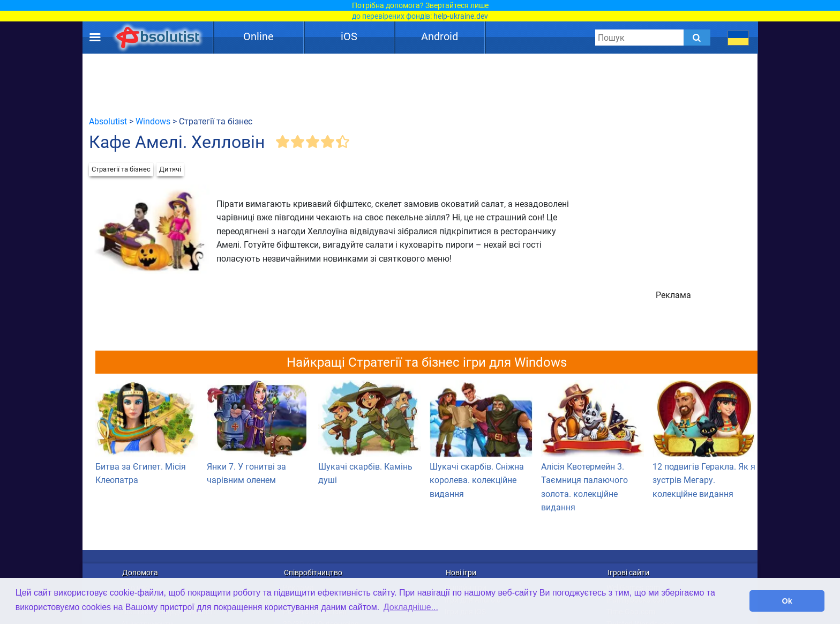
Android (440, 36)
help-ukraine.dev (461, 16)
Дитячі (170, 169)
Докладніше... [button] (411, 607)
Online (258, 36)
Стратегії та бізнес (121, 169)
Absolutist (108, 121)
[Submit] (697, 38)
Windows (153, 121)
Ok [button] (787, 601)
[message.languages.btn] (738, 38)
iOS (349, 36)
